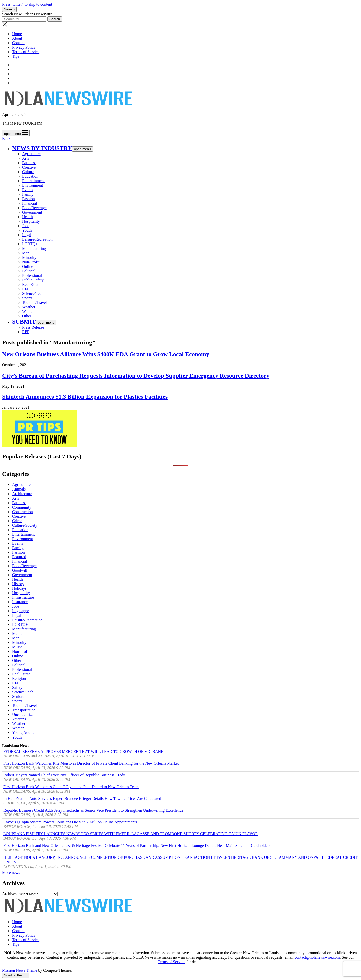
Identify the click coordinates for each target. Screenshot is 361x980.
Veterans (19, 719)
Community (22, 507)
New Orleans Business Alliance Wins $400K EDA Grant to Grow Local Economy (106, 354)
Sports (27, 298)
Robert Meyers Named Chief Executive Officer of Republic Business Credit (64, 775)
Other (27, 316)
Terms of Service (26, 52)
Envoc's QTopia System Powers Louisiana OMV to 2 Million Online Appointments (70, 822)
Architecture (22, 494)
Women (28, 312)
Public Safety (33, 280)
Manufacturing (34, 248)
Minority (29, 257)
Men (26, 253)
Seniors (18, 697)
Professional (32, 275)
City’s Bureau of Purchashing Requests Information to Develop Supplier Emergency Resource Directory (136, 376)
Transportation (24, 710)
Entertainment (33, 181)
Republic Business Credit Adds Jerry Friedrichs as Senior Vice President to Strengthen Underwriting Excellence (93, 810)
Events (28, 190)
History (18, 584)
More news (11, 872)
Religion (19, 679)
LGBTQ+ (30, 244)
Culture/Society (25, 525)
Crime (17, 521)
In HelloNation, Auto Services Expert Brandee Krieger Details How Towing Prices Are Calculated (82, 799)
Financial (30, 203)
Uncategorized (24, 715)
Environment (33, 185)
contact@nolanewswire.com (317, 957)
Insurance (20, 602)
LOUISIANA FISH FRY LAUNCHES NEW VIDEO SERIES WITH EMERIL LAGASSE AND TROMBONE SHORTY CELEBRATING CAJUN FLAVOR (131, 834)
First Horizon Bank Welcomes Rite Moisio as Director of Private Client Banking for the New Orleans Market (91, 763)
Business (29, 163)
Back (6, 138)
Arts (26, 158)
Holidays (19, 588)
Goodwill (20, 570)
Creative (29, 167)
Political (29, 271)
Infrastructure (23, 597)
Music (17, 647)
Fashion (28, 199)
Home (17, 34)
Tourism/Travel (34, 302)
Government (32, 212)
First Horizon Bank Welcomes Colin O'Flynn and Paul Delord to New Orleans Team (71, 787)
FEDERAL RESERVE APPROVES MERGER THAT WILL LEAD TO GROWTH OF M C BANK (84, 751)
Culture (28, 172)
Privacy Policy (24, 47)
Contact (18, 43)
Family (28, 194)
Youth (27, 230)
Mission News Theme (20, 970)
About (17, 38)
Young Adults (23, 733)
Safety (17, 688)
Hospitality (31, 221)
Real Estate (31, 284)
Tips (16, 56)
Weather (29, 307)
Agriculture (31, 154)
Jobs (26, 226)
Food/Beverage (34, 208)
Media (17, 633)
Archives (9, 894)
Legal (27, 235)
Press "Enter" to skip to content (27, 4)
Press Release (33, 327)
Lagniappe (21, 611)
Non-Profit (31, 262)
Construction (22, 512)
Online (28, 266)
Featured (19, 557)
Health (27, 217)
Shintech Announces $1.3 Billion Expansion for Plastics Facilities (85, 397)
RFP (26, 289)
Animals (19, 489)
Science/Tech (33, 293)
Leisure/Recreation (37, 239)
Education (30, 176)
